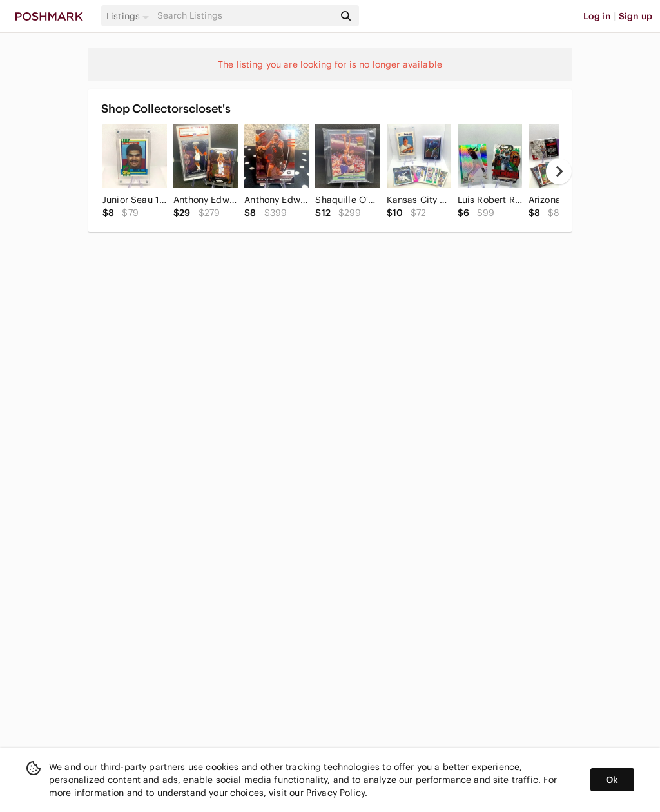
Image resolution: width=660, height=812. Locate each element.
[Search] (244, 16)
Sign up (636, 16)
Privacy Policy (335, 793)
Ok (612, 780)
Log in (597, 16)
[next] (559, 171)
